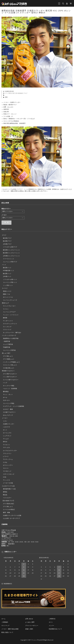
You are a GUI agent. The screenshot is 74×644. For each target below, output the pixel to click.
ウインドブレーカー (9, 306)
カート (51, 622)
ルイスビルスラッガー (10, 451)
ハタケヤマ (7, 427)
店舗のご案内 (29, 629)
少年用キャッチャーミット (11, 256)
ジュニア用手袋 (8, 344)
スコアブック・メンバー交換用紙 (14, 406)
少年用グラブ (7, 244)
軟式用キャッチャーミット (11, 253)
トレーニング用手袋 (9, 350)
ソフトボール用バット (10, 279)
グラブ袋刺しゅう (9, 359)
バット (4, 265)
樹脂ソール (7, 294)
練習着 (5, 318)
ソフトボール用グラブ (10, 247)
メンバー (51, 626)
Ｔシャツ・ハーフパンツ (11, 315)
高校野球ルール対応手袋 (11, 338)
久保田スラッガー (9, 424)
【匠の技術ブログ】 (8, 501)
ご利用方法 (52, 619)
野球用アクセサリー (8, 371)
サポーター (7, 400)
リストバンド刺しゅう (10, 365)
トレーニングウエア (9, 312)
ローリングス (7, 433)
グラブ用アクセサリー (10, 374)
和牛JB (5, 442)
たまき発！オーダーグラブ (11, 518)
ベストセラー (7, 498)
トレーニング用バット (10, 282)
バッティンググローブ (9, 335)
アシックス (7, 480)
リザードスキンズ (9, 474)
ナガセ (5, 462)
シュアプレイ (7, 436)
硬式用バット (7, 268)
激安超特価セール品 (9, 489)
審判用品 (6, 392)
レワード (6, 456)
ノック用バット (8, 285)
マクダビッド (7, 471)
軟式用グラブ (7, 241)
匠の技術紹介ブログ (22, 93)
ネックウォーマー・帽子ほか (12, 333)
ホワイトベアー (8, 465)
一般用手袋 (7, 341)
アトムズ (6, 439)
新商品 (5, 492)
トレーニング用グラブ (10, 262)
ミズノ (5, 421)
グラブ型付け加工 (10, 93)
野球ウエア (6, 303)
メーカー (5, 418)
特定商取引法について (55, 629)
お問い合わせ (29, 619)
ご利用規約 (5, 622)
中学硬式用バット (9, 271)
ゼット (5, 430)
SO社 (5, 477)
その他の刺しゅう (9, 368)
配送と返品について (7, 632)
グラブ (4, 235)
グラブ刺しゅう (8, 356)
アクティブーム (8, 459)
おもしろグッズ (8, 415)
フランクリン (7, 453)
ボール (5, 397)
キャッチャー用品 (9, 386)
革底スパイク (7, 291)
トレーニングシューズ (10, 300)
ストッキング (7, 327)
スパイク (5, 288)
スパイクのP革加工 (9, 510)
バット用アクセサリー (10, 377)
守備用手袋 (7, 347)
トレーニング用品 (9, 403)
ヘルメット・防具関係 (10, 389)
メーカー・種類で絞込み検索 (10, 629)
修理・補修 (7, 512)
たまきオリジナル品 (8, 486)
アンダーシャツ (8, 321)
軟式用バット (7, 274)
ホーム (3, 619)
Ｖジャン (6, 309)
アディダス (7, 448)
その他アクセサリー (9, 412)
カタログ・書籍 (8, 409)
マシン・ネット (8, 394)
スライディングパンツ (10, 324)
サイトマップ (5, 626)
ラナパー (6, 468)
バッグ (5, 383)
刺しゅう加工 (6, 353)
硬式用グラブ (7, 238)
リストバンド (7, 330)
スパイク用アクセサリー (11, 380)
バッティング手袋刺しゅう (11, 362)
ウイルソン (7, 445)
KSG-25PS (10, 107)
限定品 (5, 495)
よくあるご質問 (30, 622)
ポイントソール (8, 297)
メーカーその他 (8, 483)
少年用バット (7, 276)
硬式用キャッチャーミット (11, 250)
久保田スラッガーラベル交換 (12, 515)
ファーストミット (9, 259)
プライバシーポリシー (32, 626)
